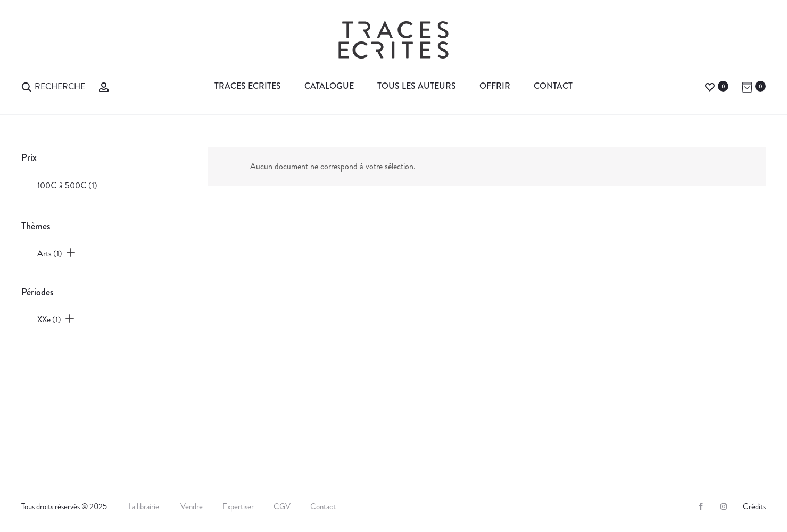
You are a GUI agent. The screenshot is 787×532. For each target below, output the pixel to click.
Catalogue (329, 86)
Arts (50, 253)
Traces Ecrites (248, 86)
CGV (282, 506)
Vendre (192, 506)
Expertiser (238, 506)
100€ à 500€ (67, 185)
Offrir (495, 86)
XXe (49, 319)
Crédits (754, 506)
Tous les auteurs (417, 86)
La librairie (144, 506)
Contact (553, 86)
